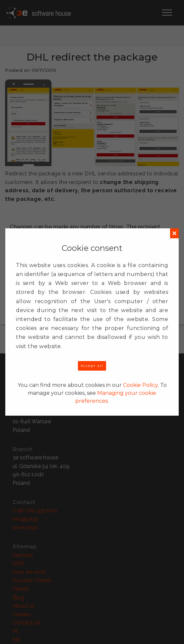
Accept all (92, 366)
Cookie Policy (140, 385)
